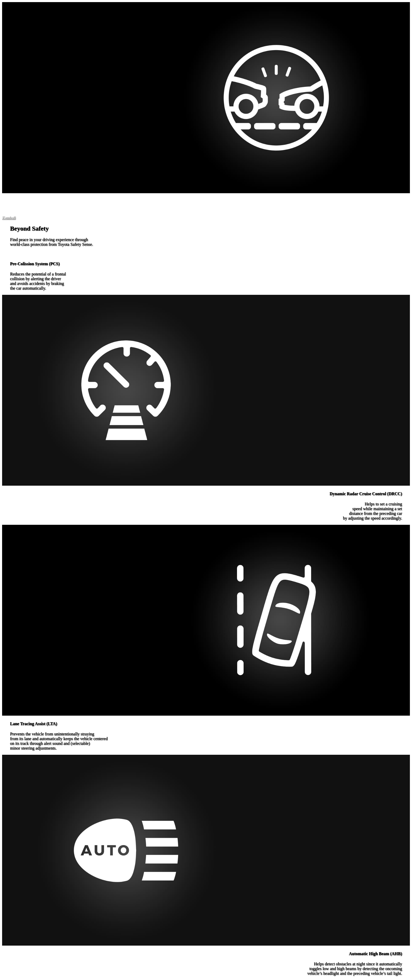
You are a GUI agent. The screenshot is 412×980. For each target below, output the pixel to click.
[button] (9, 218)
